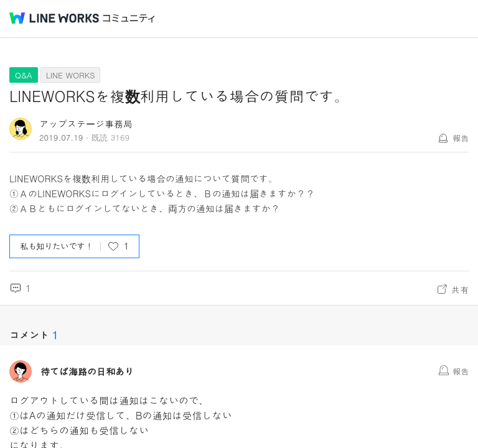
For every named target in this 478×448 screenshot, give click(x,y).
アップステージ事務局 (86, 124)
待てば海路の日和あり (87, 371)
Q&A (24, 75)
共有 (460, 289)
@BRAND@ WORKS (54, 18)
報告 (461, 138)
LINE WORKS (71, 75)
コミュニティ (129, 18)
